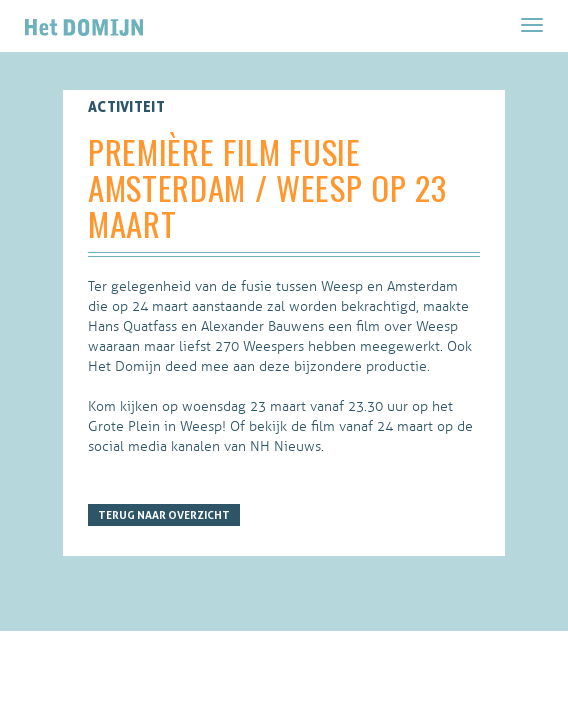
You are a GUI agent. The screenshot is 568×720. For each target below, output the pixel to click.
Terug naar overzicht (164, 515)
